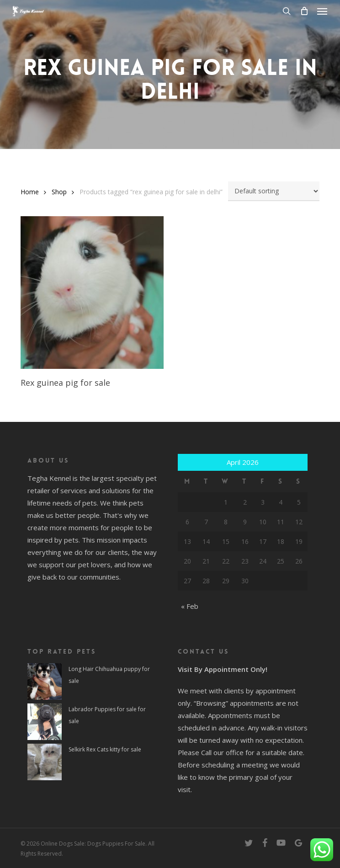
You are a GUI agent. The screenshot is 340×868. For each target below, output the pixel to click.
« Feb (190, 606)
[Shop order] (274, 191)
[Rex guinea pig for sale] (92, 292)
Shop (59, 192)
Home (30, 192)
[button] (322, 11)
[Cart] (304, 11)
